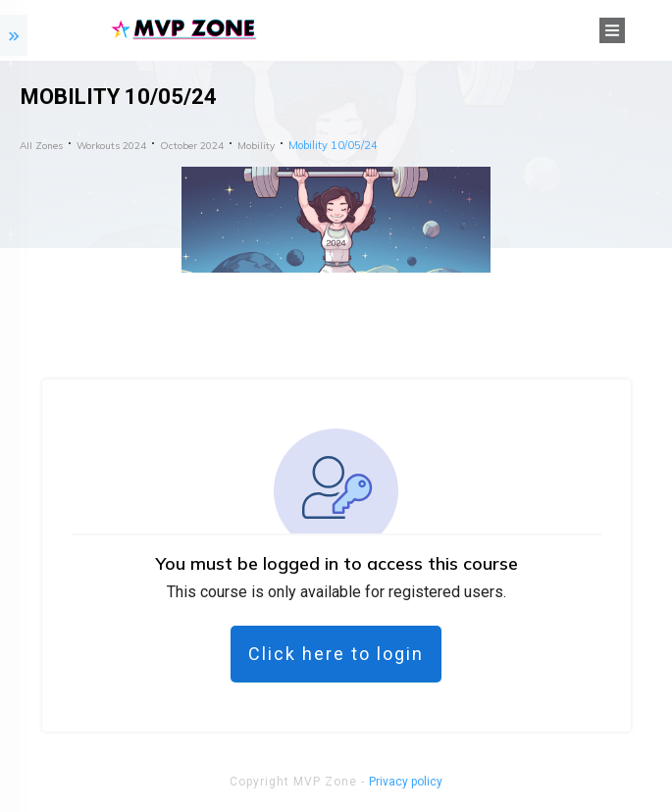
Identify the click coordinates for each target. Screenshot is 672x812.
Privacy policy (406, 782)
